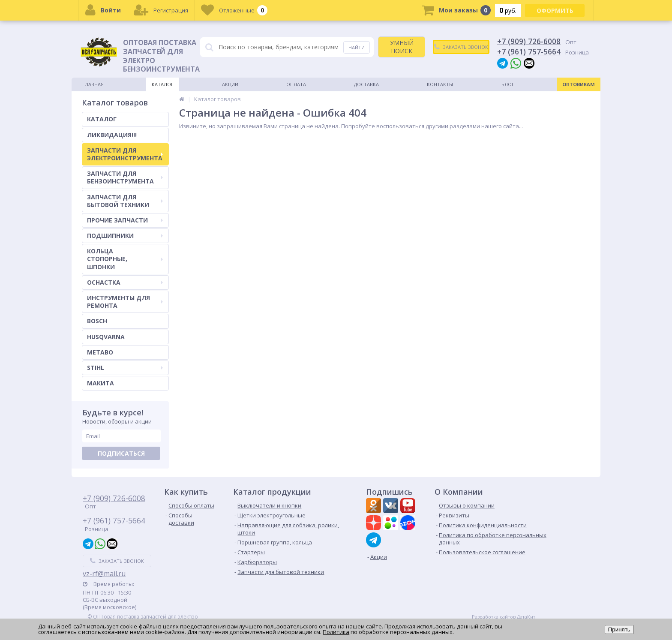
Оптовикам (579, 84)
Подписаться (121, 453)
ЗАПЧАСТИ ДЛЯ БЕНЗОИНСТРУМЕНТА (125, 177)
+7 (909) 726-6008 (529, 41)
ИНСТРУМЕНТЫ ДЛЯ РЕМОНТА (125, 302)
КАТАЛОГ (102, 119)
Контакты (440, 84)
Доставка (366, 84)
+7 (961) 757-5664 (529, 51)
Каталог (163, 84)
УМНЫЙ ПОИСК (402, 47)
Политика (336, 632)
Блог (508, 84)
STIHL (125, 368)
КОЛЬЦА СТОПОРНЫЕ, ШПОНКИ (125, 259)
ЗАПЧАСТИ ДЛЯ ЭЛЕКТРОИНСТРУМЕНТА (125, 154)
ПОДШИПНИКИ (125, 236)
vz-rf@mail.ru (104, 574)
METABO (100, 352)
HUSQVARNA (106, 337)
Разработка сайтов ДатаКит (504, 617)
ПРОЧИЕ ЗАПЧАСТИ (125, 220)
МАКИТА (100, 383)
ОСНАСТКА (125, 282)
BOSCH (97, 321)
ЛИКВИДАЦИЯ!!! (112, 135)
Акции (230, 84)
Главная (93, 84)
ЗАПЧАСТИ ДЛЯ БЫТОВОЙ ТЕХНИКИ (125, 201)
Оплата (296, 84)
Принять (619, 629)
